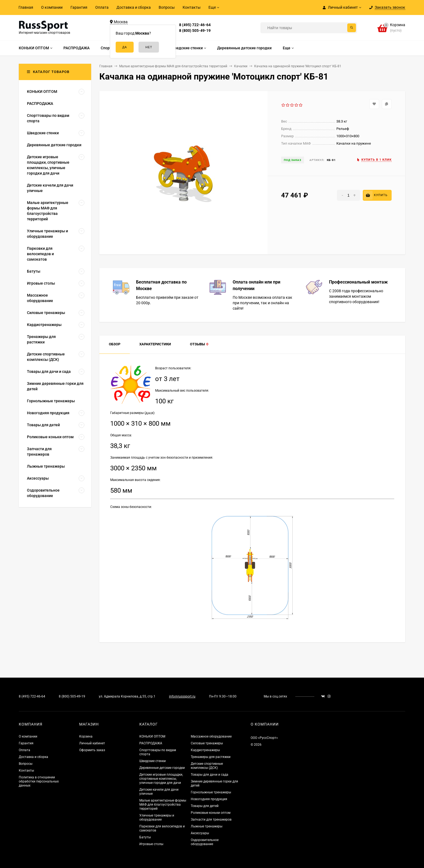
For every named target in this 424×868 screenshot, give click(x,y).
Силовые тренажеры (207, 743)
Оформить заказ (92, 750)
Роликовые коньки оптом (211, 813)
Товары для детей (205, 806)
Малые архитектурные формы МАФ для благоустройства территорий (163, 805)
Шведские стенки (153, 761)
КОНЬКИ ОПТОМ (152, 736)
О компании (52, 7)
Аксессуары (200, 833)
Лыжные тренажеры (207, 826)
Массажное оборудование (211, 736)
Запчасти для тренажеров (211, 820)
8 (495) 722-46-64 (195, 25)
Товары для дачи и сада (210, 775)
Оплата (102, 7)
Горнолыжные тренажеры (211, 792)
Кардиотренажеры (205, 750)
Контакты (192, 7)
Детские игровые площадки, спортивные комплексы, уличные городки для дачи (161, 779)
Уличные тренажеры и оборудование (157, 817)
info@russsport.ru (182, 696)
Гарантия (79, 7)
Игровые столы (151, 844)
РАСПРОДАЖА (151, 743)
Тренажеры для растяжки (211, 757)
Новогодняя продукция (209, 799)
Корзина (86, 736)
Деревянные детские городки (162, 768)
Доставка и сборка (134, 7)
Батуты (145, 837)
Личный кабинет (92, 743)
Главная (26, 7)
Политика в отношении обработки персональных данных (39, 781)
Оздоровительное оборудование (205, 842)
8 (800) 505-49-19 (195, 31)
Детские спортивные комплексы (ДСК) (207, 766)
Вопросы (167, 7)
